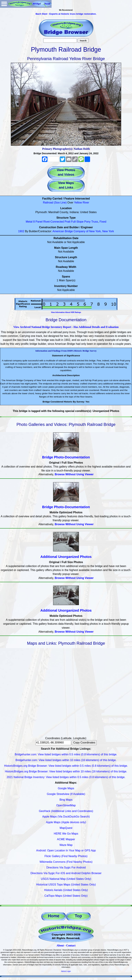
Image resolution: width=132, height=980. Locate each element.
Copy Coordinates (84, 743)
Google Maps (66, 788)
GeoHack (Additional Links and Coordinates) (66, 811)
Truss (95, 222)
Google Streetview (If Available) (66, 794)
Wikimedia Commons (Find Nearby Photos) (66, 862)
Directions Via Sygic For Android (66, 868)
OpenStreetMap (66, 805)
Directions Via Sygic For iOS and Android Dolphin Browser (66, 873)
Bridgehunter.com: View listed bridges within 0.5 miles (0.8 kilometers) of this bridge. (66, 754)
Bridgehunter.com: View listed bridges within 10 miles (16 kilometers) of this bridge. (66, 760)
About (60, 945)
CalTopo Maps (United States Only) (66, 896)
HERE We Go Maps (66, 834)
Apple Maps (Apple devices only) (66, 822)
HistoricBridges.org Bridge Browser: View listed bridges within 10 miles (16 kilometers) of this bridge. (66, 771)
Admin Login (66, 971)
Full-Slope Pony (81, 222)
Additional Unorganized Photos (66, 557)
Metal (29, 222)
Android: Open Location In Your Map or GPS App (66, 850)
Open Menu (4, 4)
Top (78, 916)
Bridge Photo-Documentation (66, 457)
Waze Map (66, 845)
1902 (21, 231)
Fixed (103, 222)
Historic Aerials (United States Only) (66, 890)
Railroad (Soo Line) (55, 203)
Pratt (68, 222)
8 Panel (38, 222)
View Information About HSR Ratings (66, 312)
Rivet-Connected (54, 222)
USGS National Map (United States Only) (66, 879)
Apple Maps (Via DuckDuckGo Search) (66, 817)
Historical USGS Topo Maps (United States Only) (66, 885)
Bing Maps (66, 800)
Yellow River (82, 203)
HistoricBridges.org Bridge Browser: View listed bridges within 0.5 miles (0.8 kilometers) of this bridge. (66, 766)
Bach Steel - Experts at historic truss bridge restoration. (66, 14)
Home (54, 916)
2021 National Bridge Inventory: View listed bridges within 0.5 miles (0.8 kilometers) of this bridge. (66, 777)
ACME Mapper (66, 839)
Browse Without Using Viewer (74, 474)
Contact (71, 945)
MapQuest (66, 828)
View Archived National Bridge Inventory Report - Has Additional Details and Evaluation (66, 327)
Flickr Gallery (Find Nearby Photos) (66, 856)
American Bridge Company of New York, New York (83, 231)
